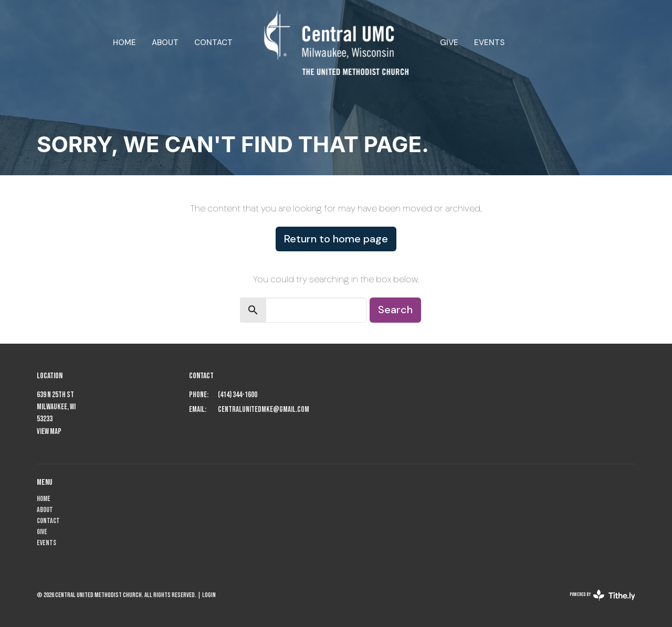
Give (449, 42)
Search (395, 310)
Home (124, 42)
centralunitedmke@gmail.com (264, 410)
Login (209, 595)
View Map (49, 432)
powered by (602, 595)
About (165, 42)
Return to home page (336, 239)
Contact (213, 42)
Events (489, 42)
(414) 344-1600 (238, 395)
